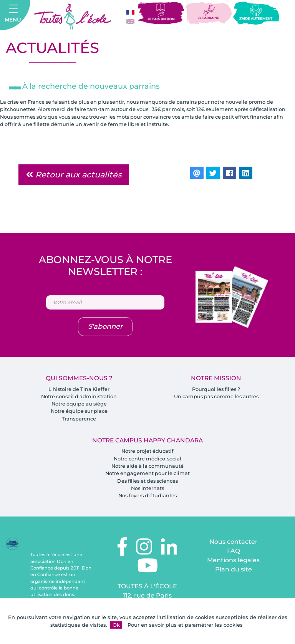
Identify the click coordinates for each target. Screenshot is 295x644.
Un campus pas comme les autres (216, 397)
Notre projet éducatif (148, 453)
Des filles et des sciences (148, 483)
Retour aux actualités (74, 175)
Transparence (79, 420)
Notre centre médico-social (147, 460)
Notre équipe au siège (79, 405)
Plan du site (234, 572)
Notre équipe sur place (79, 412)
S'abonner (105, 328)
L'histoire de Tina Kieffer (79, 390)
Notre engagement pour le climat (148, 475)
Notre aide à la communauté (148, 468)
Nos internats (147, 490)
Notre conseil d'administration (79, 397)
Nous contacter (234, 544)
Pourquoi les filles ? (216, 390)
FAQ (234, 554)
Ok (116, 625)
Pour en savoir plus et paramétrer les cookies (185, 625)
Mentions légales (233, 563)
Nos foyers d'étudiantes (147, 498)
